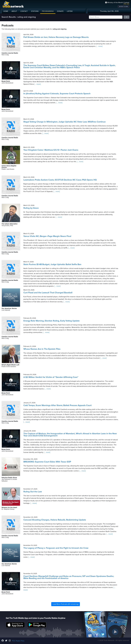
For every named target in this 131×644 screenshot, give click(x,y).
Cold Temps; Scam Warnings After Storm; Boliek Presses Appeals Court (57, 405)
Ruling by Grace (31, 208)
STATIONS (35, 11)
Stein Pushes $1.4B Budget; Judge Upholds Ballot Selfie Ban (52, 264)
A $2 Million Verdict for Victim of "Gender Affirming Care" (51, 377)
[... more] (99, 46)
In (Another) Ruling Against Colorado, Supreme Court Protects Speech (57, 94)
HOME (6, 11)
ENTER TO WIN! (124, 7)
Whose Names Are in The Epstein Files (42, 349)
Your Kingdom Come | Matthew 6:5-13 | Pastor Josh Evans (51, 150)
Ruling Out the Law (33, 492)
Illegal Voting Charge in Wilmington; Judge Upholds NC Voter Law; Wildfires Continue (64, 122)
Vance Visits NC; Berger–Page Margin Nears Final (47, 236)
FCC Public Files (18, 641)
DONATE (60, 11)
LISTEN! (70, 11)
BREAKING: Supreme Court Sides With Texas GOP (47, 462)
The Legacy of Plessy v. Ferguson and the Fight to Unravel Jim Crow (56, 548)
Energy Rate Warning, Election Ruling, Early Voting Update (51, 321)
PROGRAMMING (48, 11)
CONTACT (24, 11)
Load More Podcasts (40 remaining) (66, 604)
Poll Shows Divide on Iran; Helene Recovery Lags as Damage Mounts (56, 37)
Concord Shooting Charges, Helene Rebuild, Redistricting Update (55, 520)
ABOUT (14, 11)
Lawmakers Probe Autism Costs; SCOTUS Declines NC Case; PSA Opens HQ (60, 180)
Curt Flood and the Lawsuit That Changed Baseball (48, 293)
